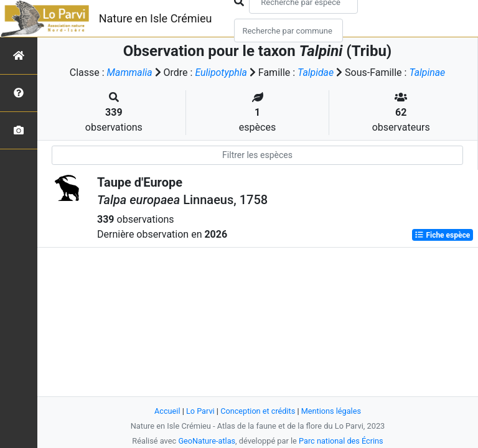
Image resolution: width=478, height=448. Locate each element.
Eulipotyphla (221, 72)
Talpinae (428, 72)
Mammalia (129, 72)
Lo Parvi (200, 411)
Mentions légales (331, 411)
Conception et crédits (258, 411)
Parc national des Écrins (341, 441)
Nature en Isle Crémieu (156, 18)
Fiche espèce (442, 235)
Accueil (167, 411)
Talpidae (316, 72)
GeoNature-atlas (206, 441)
